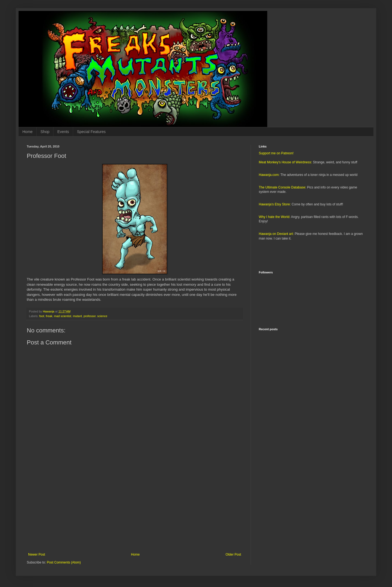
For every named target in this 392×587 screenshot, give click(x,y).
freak (49, 316)
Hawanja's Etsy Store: (275, 204)
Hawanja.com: (269, 175)
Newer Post (37, 554)
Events (63, 132)
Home (27, 132)
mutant (77, 316)
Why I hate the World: (274, 217)
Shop (45, 132)
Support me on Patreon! (276, 153)
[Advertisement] (135, 508)
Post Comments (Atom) (64, 562)
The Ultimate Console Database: (282, 187)
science (102, 316)
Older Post (233, 554)
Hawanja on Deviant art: (276, 234)
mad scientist (63, 316)
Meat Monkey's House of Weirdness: (285, 162)
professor (90, 316)
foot (42, 316)
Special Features (91, 132)
